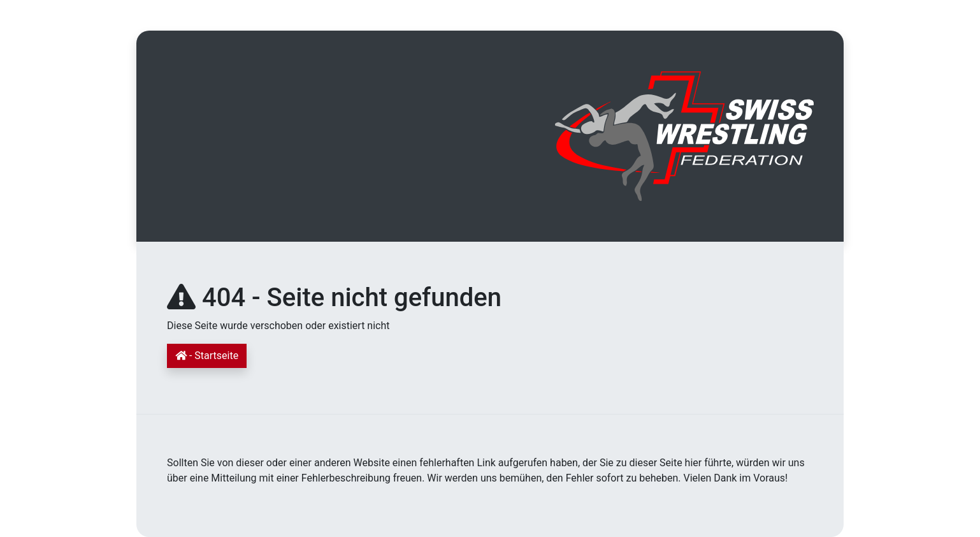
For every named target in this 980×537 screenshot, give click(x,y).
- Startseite (207, 356)
